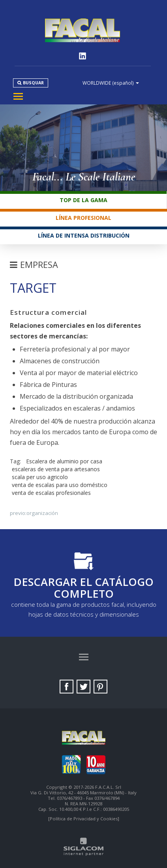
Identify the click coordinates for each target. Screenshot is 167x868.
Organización (42, 513)
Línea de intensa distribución (84, 235)
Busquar (33, 83)
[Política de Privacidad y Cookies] (84, 819)
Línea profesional (83, 218)
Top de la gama (83, 200)
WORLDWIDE (111, 83)
